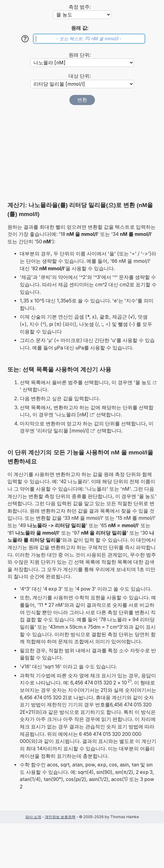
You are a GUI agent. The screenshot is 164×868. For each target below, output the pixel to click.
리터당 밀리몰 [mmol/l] (63, 431)
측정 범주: (80, 7)
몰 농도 (143, 382)
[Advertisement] (82, 153)
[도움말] (25, 39)
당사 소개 (33, 817)
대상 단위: (80, 76)
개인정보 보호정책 (60, 817)
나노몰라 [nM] (72, 415)
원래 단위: (80, 55)
